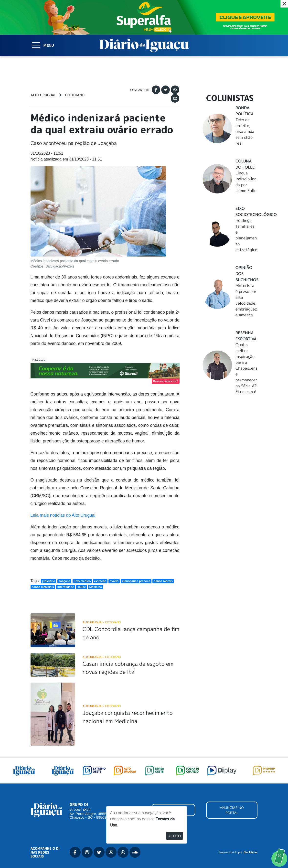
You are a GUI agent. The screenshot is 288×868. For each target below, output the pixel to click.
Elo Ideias (251, 852)
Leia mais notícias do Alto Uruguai (63, 515)
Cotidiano (75, 95)
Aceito (175, 836)
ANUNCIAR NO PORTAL (232, 810)
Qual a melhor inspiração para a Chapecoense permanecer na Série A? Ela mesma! (246, 368)
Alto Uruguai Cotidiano (102, 622)
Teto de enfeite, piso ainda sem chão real (245, 131)
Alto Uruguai (43, 95)
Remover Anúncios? (166, 381)
